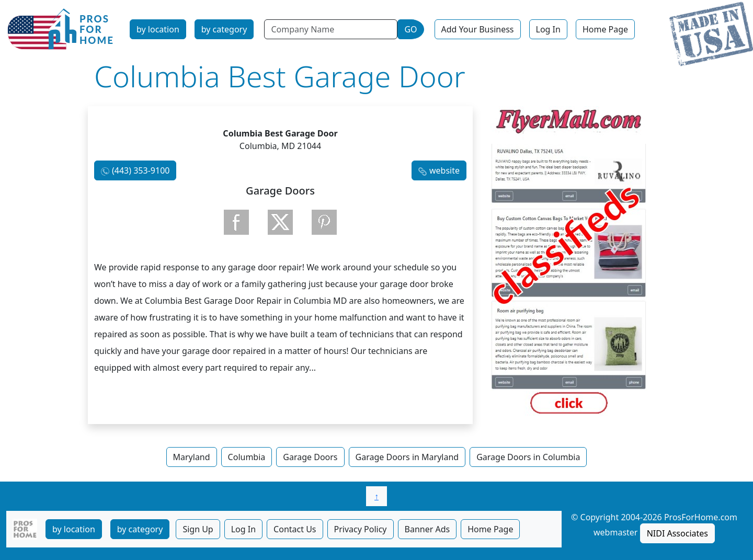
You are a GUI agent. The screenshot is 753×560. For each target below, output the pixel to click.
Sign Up (198, 529)
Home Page (605, 29)
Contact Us (295, 529)
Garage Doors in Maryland (407, 457)
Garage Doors (310, 457)
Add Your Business (478, 29)
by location (158, 29)
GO (410, 29)
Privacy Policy (361, 529)
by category (224, 29)
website (444, 170)
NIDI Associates (677, 533)
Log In (548, 29)
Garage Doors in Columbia (528, 457)
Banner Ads (427, 529)
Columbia (247, 457)
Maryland (192, 457)
